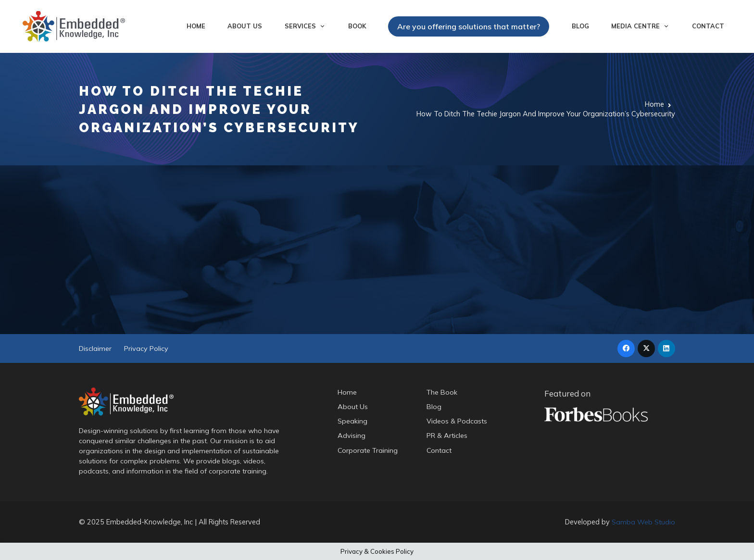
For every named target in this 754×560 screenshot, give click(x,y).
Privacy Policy (146, 349)
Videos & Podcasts (457, 421)
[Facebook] (626, 348)
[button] (321, 26)
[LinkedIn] (666, 348)
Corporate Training (368, 450)
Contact (440, 450)
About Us (353, 406)
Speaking (352, 421)
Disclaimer (95, 349)
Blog (434, 406)
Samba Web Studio (643, 522)
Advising (352, 436)
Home (347, 392)
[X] (646, 348)
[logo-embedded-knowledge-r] (74, 27)
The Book (443, 392)
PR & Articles (447, 436)
